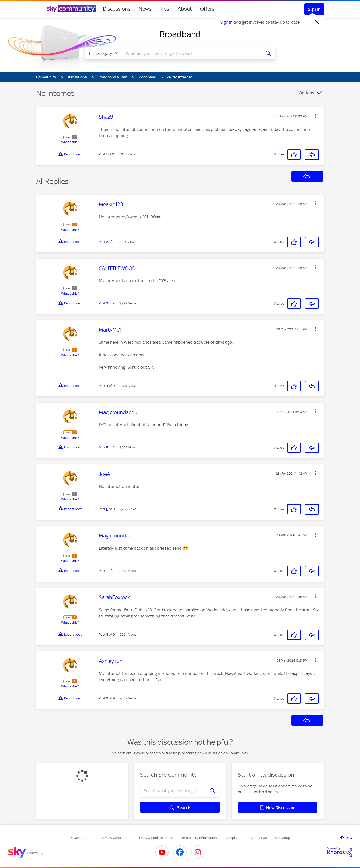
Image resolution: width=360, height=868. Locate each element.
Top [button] (349, 837)
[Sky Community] (71, 9)
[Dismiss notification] (317, 22)
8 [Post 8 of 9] (107, 634)
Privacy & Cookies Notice (155, 838)
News (145, 9)
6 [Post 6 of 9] (107, 509)
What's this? (70, 142)
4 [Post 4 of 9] (107, 386)
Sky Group (283, 838)
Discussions (117, 9)
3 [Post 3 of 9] (107, 303)
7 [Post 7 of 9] (107, 571)
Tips (164, 9)
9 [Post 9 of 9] (107, 698)
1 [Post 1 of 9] (107, 154)
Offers (207, 9)
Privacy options (81, 838)
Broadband (180, 34)
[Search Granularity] (103, 53)
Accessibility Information (199, 838)
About (185, 9)
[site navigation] (39, 9)
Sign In (314, 9)
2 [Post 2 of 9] (107, 242)
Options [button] (307, 93)
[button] (315, 116)
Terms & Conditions (115, 838)
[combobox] (191, 53)
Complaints (234, 838)
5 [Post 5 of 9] (107, 447)
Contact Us (259, 838)
